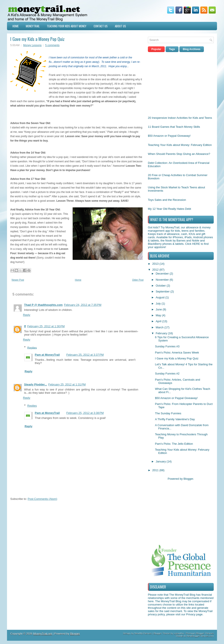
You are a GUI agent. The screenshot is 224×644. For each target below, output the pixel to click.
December (163, 274)
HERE (196, 244)
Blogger (188, 479)
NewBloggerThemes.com (200, 636)
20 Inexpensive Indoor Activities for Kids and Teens (180, 118)
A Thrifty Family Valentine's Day (175, 419)
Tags (172, 49)
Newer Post (18, 280)
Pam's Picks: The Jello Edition (174, 444)
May (159, 315)
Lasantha (179, 633)
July (159, 304)
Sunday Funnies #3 (167, 346)
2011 (156, 470)
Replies (32, 347)
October (161, 286)
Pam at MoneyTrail (47, 355)
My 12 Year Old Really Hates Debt (169, 209)
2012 (156, 270)
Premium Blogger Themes (200, 633)
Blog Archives (192, 49)
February (162, 333)
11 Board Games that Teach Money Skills (174, 127)
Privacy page (194, 614)
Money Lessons (32, 45)
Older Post (138, 280)
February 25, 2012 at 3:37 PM (85, 355)
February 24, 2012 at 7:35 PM (83, 305)
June (159, 309)
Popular (156, 49)
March (160, 327)
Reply (27, 315)
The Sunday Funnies (168, 413)
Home (16, 26)
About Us (120, 26)
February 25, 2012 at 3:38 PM (85, 413)
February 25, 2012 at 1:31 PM (67, 384)
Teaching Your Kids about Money (67, 26)
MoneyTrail (33, 26)
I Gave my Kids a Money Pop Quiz (37, 39)
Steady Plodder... (36, 384)
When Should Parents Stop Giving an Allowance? (179, 154)
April (159, 321)
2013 (156, 264)
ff (25, 326)
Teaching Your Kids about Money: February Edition (180, 145)
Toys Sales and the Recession (167, 200)
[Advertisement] (181, 83)
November (163, 280)
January (161, 461)
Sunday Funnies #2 (167, 374)
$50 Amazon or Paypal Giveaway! (169, 136)
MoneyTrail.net (43, 634)
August (161, 297)
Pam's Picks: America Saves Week (177, 353)
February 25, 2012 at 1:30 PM (46, 326)
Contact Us (101, 26)
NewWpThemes (143, 633)
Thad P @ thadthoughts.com (43, 305)
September (163, 291)
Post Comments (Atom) (43, 499)
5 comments (52, 45)
